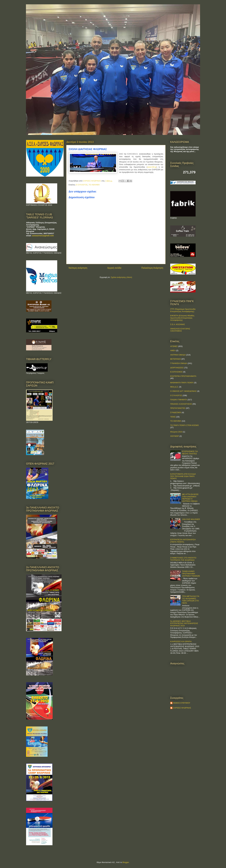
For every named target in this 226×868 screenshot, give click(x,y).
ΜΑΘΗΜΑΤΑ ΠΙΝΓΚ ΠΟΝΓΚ (182, 383)
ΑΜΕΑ (173, 350)
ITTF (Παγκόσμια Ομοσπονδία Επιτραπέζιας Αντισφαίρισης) (183, 310)
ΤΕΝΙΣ (173, 417)
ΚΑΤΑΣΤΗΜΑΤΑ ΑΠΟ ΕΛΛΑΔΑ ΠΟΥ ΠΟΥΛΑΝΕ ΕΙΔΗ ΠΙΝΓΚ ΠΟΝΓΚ (183, 476)
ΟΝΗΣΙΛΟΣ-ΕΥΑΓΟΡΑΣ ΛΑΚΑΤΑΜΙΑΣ (180, 330)
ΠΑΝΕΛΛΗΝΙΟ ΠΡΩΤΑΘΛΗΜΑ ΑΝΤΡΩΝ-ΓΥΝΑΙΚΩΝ (191, 574)
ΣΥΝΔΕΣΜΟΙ (176, 412)
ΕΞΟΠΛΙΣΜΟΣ (176, 372)
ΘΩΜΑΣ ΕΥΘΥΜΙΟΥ (182, 703)
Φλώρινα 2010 (176, 432)
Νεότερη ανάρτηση (78, 268)
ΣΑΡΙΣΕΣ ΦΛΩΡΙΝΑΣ (182, 708)
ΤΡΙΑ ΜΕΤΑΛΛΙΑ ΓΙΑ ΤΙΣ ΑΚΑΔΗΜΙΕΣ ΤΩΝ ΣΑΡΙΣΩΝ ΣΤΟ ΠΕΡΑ (191, 600)
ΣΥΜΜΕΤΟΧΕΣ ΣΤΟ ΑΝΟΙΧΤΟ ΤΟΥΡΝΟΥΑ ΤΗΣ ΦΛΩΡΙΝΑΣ (183, 559)
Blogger (126, 862)
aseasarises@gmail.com (43, 236)
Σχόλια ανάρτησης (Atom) (121, 277)
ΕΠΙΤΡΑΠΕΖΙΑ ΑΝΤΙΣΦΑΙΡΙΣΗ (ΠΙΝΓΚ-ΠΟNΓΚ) (183, 541)
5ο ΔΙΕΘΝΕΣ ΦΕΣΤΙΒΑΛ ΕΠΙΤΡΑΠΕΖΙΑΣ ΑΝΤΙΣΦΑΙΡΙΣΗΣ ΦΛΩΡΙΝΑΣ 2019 (184, 623)
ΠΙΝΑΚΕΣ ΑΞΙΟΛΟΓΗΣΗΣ (181, 404)
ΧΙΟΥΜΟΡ (175, 436)
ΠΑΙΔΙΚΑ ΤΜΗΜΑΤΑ (179, 400)
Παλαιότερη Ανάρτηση (152, 268)
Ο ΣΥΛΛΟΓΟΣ (82, 185)
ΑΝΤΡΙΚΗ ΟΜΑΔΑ (178, 355)
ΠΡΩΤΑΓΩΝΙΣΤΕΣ (178, 408)
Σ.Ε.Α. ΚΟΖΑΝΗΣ (178, 324)
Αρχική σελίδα (114, 268)
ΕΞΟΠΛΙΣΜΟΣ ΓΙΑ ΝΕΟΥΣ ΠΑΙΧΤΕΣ (190, 453)
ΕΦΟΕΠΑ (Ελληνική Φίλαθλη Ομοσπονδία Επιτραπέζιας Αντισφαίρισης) (182, 318)
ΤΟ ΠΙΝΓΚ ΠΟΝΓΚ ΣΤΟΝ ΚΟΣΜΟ (184, 425)
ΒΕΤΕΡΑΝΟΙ (175, 359)
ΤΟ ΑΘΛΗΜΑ (94, 185)
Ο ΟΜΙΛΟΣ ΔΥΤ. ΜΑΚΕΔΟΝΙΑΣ (183, 391)
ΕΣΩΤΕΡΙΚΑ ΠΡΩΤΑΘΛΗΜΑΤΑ (183, 376)
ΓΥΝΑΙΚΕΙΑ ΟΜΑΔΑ (179, 363)
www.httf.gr (152, 167)
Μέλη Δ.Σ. (174, 387)
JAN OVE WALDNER (191, 519)
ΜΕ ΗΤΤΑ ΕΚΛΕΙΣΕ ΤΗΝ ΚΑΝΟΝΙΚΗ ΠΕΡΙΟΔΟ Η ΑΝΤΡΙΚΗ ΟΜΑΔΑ (190, 498)
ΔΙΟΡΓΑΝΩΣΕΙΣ (177, 368)
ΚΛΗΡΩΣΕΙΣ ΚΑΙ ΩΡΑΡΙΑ (181, 641)
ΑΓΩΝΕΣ (174, 346)
